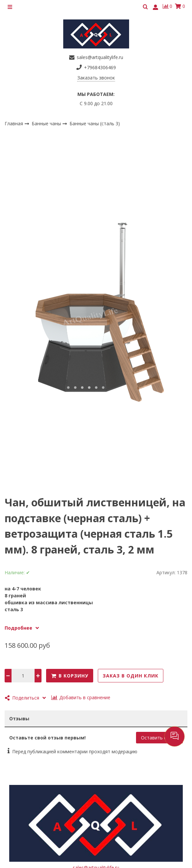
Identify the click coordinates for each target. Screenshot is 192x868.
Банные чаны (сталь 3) (95, 123)
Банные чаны (47, 123)
